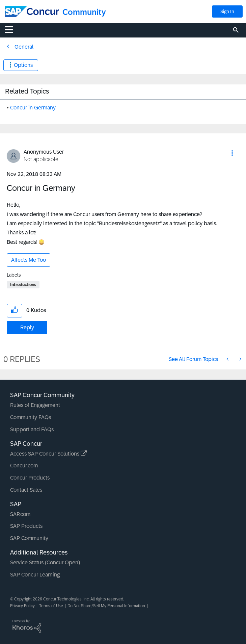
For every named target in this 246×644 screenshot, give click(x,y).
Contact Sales (26, 490)
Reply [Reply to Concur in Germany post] (27, 327)
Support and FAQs (32, 429)
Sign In (227, 11)
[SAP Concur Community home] (32, 11)
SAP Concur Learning (35, 575)
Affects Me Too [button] (29, 260)
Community (84, 12)
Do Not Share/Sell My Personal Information (106, 606)
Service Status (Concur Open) (45, 562)
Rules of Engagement (35, 405)
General (24, 47)
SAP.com (20, 514)
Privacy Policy (22, 606)
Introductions (23, 285)
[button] (232, 153)
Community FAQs (31, 417)
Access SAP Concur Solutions (48, 454)
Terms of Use (51, 606)
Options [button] (23, 65)
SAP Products (26, 526)
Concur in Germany (33, 108)
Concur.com (24, 466)
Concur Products (30, 478)
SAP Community (29, 538)
